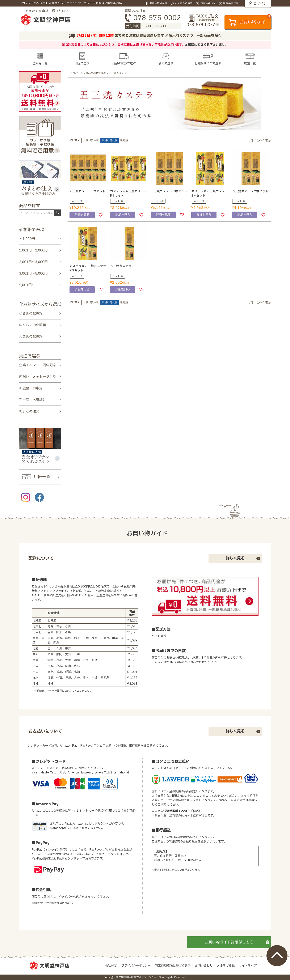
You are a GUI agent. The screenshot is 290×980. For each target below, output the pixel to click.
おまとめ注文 (29, 411)
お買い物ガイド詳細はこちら (229, 942)
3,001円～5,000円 (33, 273)
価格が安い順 (91, 140)
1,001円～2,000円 (33, 250)
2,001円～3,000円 (33, 262)
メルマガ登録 (226, 966)
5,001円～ (27, 285)
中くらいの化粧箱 (32, 325)
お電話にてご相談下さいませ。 (206, 45)
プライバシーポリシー (136, 966)
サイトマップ (248, 966)
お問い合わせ (204, 966)
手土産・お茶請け (32, 400)
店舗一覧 (250, 63)
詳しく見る (235, 558)
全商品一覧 (40, 63)
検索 (58, 213)
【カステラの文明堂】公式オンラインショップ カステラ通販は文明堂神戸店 (71, 3)
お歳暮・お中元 (31, 388)
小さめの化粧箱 (31, 314)
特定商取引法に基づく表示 (173, 966)
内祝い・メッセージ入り (37, 377)
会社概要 (111, 966)
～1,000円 (27, 239)
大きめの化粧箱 (31, 337)
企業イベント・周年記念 (37, 365)
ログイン (260, 4)
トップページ (75, 73)
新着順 (124, 140)
